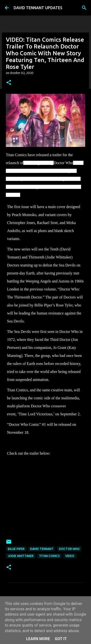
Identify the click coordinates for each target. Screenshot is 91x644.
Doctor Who (69, 549)
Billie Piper (16, 549)
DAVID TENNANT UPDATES (38, 8)
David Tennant (42, 549)
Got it (61, 639)
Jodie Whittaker (21, 556)
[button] (9, 83)
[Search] (84, 8)
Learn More (38, 639)
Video (70, 556)
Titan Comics (49, 556)
